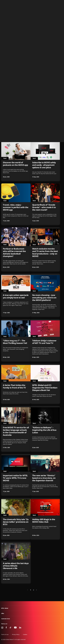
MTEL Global (5, 608)
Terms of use (5, 634)
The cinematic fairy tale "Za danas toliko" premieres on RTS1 (16, 522)
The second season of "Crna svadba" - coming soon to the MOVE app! (16, 121)
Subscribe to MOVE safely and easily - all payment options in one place (44, 165)
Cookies (25, 634)
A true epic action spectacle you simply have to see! (16, 296)
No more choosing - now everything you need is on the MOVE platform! (44, 298)
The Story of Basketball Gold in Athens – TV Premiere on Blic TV (43, 121)
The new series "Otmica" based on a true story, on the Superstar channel (44, 478)
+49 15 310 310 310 (52, 2)
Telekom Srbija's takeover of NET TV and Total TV (44, 342)
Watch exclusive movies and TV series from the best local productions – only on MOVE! (45, 252)
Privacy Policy (16, 634)
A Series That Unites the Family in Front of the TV (14, 386)
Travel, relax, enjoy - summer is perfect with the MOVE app (16, 207)
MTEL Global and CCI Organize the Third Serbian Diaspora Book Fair (45, 388)
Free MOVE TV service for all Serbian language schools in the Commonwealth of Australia (16, 431)
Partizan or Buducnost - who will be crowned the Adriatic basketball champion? (14, 252)
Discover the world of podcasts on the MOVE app (15, 164)
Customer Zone (5, 619)
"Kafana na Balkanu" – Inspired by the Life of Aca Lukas (44, 430)
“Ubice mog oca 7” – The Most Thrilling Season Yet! (15, 342)
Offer (3, 613)
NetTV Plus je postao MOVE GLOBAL (45, 39)
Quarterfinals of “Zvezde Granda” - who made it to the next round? (44, 207)
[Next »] (36, 590)
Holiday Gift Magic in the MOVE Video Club (44, 521)
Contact (61, 2)
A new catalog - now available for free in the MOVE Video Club (43, 79)
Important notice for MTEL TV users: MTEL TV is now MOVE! (15, 478)
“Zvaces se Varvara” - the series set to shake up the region (15, 79)
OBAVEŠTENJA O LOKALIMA (16, 38)
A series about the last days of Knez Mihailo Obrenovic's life (16, 566)
